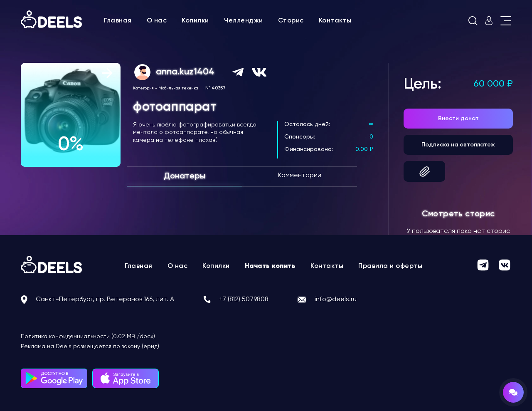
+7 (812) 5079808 (244, 300)
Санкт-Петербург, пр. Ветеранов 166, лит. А (105, 300)
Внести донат (458, 119)
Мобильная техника (178, 88)
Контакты (335, 21)
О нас (157, 21)
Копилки (195, 21)
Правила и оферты (390, 266)
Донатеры (185, 176)
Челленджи (244, 21)
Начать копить (270, 266)
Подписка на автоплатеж (458, 145)
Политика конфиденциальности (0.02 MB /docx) (88, 337)
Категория (143, 88)
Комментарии (300, 176)
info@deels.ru (336, 300)
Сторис (291, 21)
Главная (118, 21)
